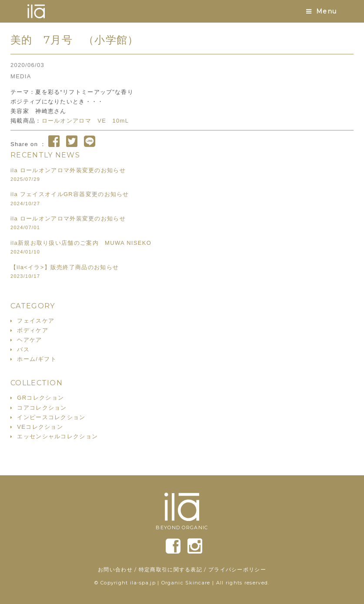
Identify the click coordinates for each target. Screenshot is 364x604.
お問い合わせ (115, 569)
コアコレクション (42, 408)
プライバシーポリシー (237, 569)
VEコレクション (40, 427)
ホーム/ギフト (37, 359)
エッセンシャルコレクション (57, 436)
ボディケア (33, 330)
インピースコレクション (51, 417)
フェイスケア (36, 321)
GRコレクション (40, 398)
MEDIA (21, 76)
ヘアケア (29, 340)
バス (23, 349)
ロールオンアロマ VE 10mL (85, 121)
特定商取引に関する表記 (170, 569)
